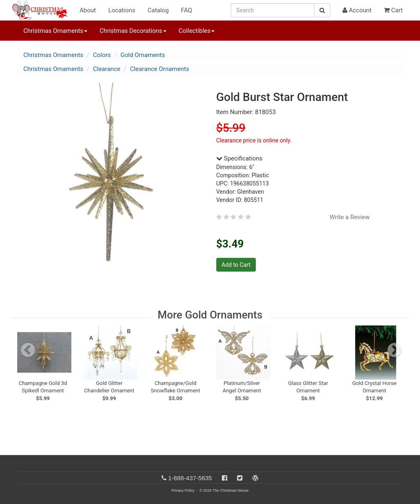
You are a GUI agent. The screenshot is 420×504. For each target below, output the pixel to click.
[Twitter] (240, 478)
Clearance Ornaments (160, 69)
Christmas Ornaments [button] (55, 31)
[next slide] (395, 350)
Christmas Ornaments (53, 55)
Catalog (158, 10)
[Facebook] (225, 478)
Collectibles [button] (197, 31)
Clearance (107, 69)
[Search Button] (322, 10)
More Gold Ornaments (210, 315)
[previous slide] (28, 350)
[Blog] (255, 478)
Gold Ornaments (143, 55)
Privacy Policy (183, 490)
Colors (102, 55)
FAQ (186, 10)
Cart (393, 10)
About (88, 10)
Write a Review (350, 217)
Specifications (239, 158)
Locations (122, 10)
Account (357, 10)
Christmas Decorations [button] (133, 31)
